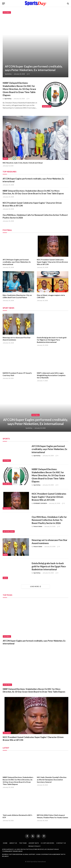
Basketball (47, 106)
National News (9, 531)
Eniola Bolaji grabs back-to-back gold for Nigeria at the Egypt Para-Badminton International (52, 340)
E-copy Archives (48, 843)
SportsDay (8, 74)
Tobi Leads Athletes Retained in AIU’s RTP (17, 816)
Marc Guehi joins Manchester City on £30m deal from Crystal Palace (17, 296)
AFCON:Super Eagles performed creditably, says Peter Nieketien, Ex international (34, 68)
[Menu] (4, 3)
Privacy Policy (34, 846)
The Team (23, 843)
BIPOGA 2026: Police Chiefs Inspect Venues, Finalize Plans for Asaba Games (53, 816)
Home (5, 843)
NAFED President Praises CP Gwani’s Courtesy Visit (17, 374)
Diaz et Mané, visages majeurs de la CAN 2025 (51, 296)
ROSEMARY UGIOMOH (40, 503)
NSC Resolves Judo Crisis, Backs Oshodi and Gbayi (23, 163)
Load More (35, 586)
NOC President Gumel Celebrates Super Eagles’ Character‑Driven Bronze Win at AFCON (32, 204)
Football (7, 12)
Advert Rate (34, 843)
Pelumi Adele (38, 526)
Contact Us (61, 843)
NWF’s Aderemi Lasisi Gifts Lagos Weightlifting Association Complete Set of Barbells (51, 375)
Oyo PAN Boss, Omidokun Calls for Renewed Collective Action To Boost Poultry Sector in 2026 (35, 216)
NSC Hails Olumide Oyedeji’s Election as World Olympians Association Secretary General (52, 780)
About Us (13, 843)
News (5, 159)
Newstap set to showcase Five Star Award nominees (17, 339)
